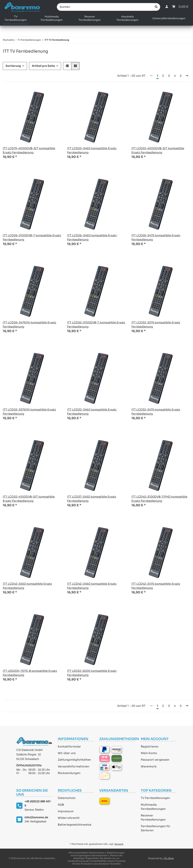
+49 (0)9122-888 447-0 (38, 804)
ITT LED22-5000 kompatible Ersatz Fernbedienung (92, 673)
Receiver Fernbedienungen (153, 818)
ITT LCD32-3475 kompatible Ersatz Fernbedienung (156, 412)
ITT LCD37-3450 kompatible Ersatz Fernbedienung (92, 499)
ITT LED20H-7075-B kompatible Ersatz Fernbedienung (30, 673)
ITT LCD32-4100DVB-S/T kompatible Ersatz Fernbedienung (29, 499)
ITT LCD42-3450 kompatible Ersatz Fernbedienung (27, 586)
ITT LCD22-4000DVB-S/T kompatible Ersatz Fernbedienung (158, 150)
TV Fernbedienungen (155, 798)
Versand (119, 844)
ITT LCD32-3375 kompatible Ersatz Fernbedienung (156, 325)
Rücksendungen (69, 773)
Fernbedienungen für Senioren (156, 828)
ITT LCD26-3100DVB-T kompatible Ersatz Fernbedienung (32, 237)
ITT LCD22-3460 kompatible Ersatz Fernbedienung (92, 150)
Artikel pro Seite (43, 66)
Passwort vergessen (155, 760)
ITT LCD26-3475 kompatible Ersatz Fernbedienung (156, 237)
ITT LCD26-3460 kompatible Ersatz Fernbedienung (92, 237)
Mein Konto (149, 753)
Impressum (66, 811)
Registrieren (150, 747)
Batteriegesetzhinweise (75, 825)
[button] (167, 7)
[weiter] (187, 76)
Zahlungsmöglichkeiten (74, 760)
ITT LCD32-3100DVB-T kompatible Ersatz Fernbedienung (96, 325)
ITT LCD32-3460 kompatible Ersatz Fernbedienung (92, 412)
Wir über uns (67, 753)
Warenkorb (149, 766)
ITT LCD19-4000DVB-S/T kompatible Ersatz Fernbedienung (29, 150)
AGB (61, 805)
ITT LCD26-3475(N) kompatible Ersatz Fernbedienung (29, 325)
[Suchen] (105, 7)
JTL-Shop (169, 858)
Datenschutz (67, 798)
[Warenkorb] (180, 7)
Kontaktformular (69, 747)
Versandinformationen (73, 766)
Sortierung (13, 66)
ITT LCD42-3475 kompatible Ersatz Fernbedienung (156, 586)
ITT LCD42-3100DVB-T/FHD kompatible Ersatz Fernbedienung (159, 499)
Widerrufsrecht (69, 818)
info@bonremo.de (36, 817)
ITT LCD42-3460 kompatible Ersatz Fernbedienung (92, 586)
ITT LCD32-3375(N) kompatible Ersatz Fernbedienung (29, 412)
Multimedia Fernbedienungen (153, 807)
